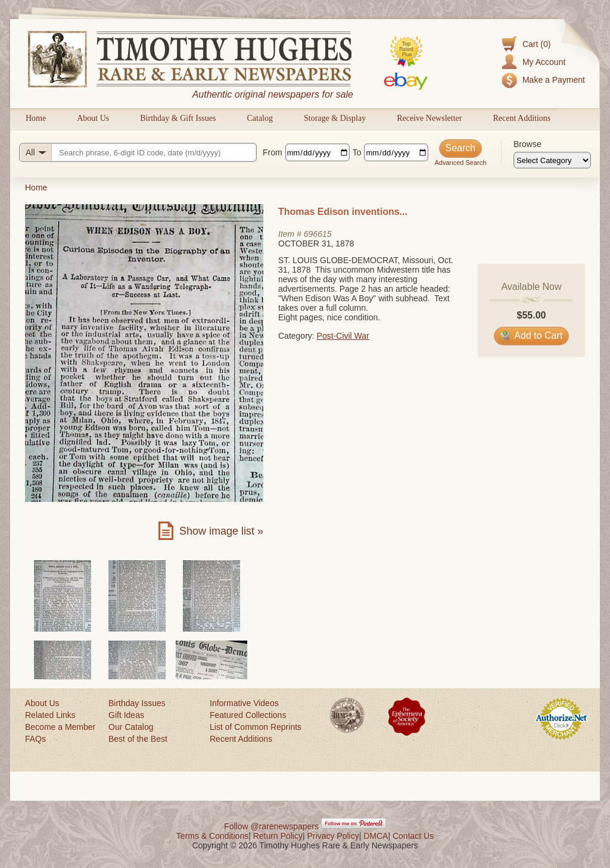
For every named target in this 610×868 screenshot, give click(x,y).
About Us (93, 118)
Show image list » (221, 531)
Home (36, 118)
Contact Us (413, 836)
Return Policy (278, 836)
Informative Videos (244, 703)
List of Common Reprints (256, 727)
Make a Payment (554, 80)
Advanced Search (460, 163)
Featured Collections (248, 715)
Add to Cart (532, 335)
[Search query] (138, 152)
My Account (544, 62)
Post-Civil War (343, 336)
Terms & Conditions (212, 836)
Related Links (50, 715)
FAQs (35, 739)
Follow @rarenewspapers (271, 826)
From (273, 152)
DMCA (376, 836)
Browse (527, 144)
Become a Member (60, 727)
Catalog (260, 118)
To (357, 152)
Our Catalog (131, 727)
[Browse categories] (552, 160)
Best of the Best (138, 739)
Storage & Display (335, 118)
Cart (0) (536, 44)
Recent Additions (522, 118)
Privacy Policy (333, 836)
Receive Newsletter (429, 118)
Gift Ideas (126, 715)
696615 (318, 234)
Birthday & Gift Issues (178, 118)
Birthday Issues (137, 703)
